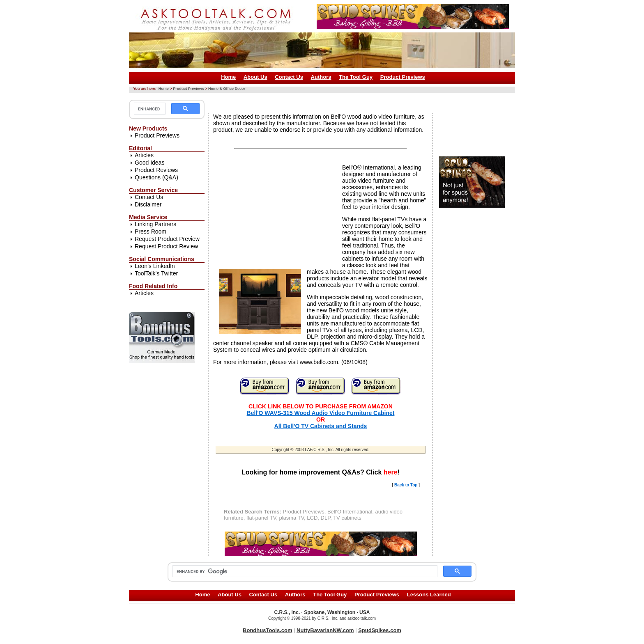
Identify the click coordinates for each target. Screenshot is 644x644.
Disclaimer (148, 204)
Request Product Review (166, 246)
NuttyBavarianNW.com (325, 630)
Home (228, 77)
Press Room (151, 231)
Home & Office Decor (227, 89)
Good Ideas (149, 163)
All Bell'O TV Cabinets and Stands (321, 426)
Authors (321, 77)
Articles (144, 155)
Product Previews (403, 77)
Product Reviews (156, 170)
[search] (149, 109)
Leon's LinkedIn (155, 266)
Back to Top (406, 485)
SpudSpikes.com (380, 630)
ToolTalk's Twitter (156, 273)
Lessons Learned (429, 595)
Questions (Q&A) (156, 177)
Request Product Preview (167, 239)
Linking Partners (155, 224)
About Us (255, 77)
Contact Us (289, 77)
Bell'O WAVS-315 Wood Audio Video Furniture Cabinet (321, 413)
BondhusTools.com (267, 630)
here (391, 472)
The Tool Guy (356, 77)
